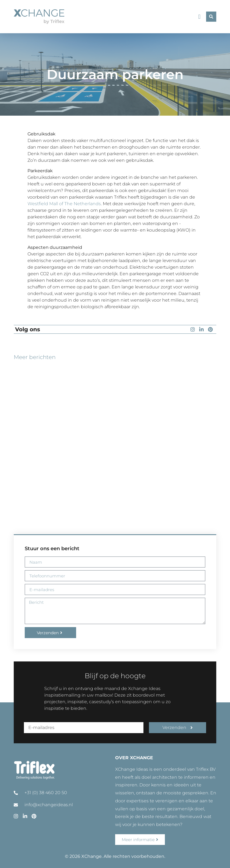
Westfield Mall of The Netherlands (64, 204)
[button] (199, 17)
